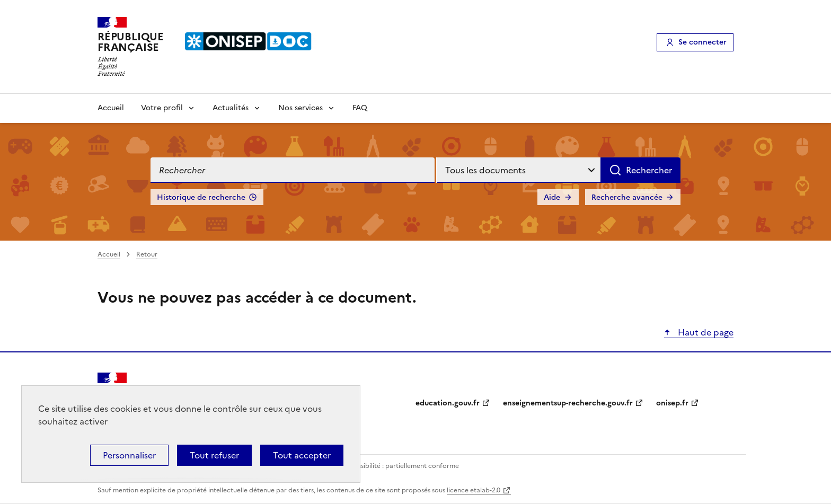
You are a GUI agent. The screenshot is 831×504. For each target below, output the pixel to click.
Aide (552, 197)
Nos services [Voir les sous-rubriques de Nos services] (300, 108)
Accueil (111, 108)
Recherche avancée (627, 197)
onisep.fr (672, 403)
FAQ (360, 108)
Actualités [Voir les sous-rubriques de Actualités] (231, 108)
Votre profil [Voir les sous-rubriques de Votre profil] (162, 108)
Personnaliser (129, 455)
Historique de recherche (201, 197)
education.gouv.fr (448, 403)
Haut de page (705, 332)
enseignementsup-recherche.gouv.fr (568, 403)
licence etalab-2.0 (474, 490)
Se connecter (702, 42)
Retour (147, 254)
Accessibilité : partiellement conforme (401, 466)
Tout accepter (302, 455)
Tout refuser (214, 455)
